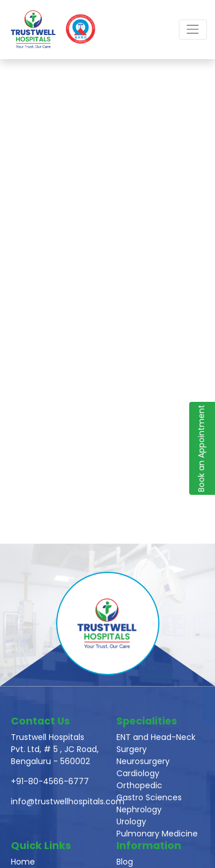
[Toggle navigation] (193, 30)
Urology (131, 821)
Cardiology (138, 773)
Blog (125, 862)
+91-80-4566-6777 (50, 781)
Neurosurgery (143, 761)
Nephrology (139, 809)
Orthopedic (139, 785)
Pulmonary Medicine (157, 834)
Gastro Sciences (149, 797)
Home (23, 862)
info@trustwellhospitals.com (68, 801)
